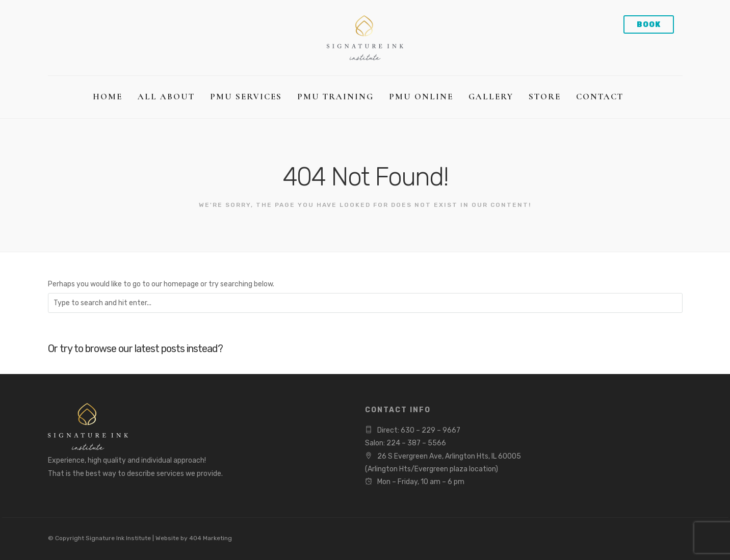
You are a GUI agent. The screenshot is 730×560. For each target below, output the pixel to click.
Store (545, 97)
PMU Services (246, 97)
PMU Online (421, 97)
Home (108, 97)
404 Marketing (211, 538)
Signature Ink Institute (118, 538)
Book (649, 25)
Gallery (491, 97)
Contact (600, 97)
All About (166, 97)
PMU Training (335, 97)
